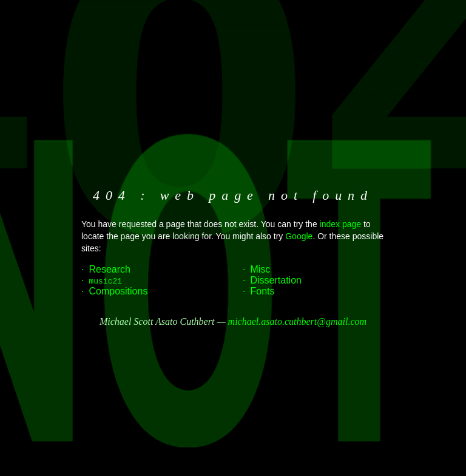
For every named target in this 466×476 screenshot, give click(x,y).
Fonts (262, 291)
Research (109, 269)
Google (299, 236)
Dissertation (275, 280)
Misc (260, 269)
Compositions (118, 291)
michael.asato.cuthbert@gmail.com (297, 321)
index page (341, 224)
